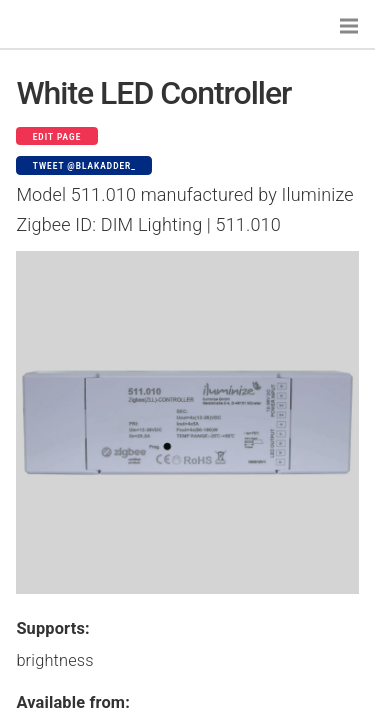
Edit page (57, 137)
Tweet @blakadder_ (84, 166)
